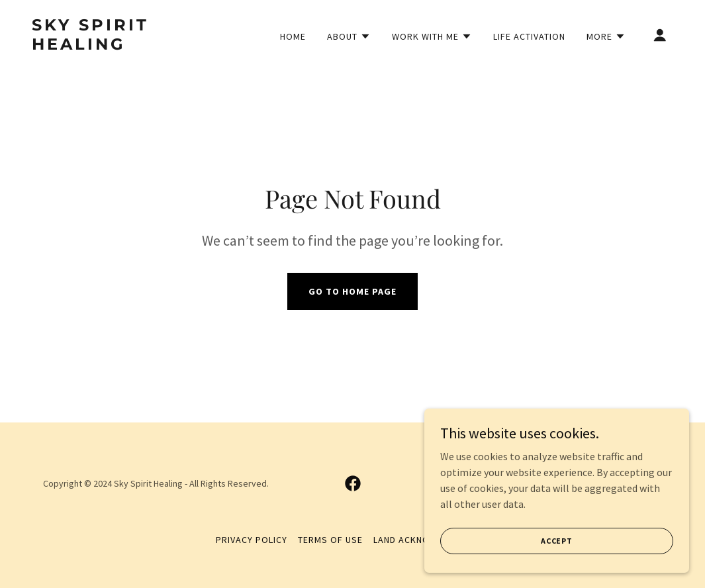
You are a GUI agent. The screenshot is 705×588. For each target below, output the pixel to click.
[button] (349, 36)
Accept (557, 541)
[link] (121, 46)
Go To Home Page (352, 291)
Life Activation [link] (529, 36)
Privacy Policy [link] (252, 540)
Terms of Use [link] (330, 540)
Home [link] (293, 36)
